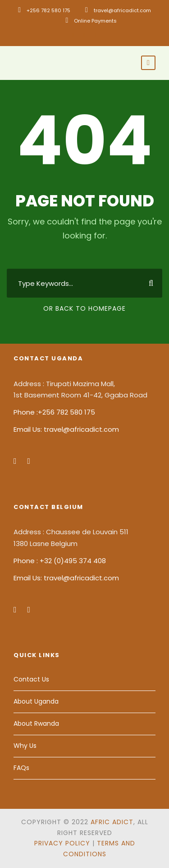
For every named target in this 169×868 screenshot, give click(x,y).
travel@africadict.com (122, 10)
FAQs (21, 768)
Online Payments (95, 21)
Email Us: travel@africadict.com (66, 429)
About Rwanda (36, 723)
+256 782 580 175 (48, 10)
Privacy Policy (62, 843)
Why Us (25, 746)
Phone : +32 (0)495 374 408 (60, 561)
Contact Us (31, 679)
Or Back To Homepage (84, 308)
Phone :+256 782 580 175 (54, 412)
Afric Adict (112, 822)
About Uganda (36, 701)
